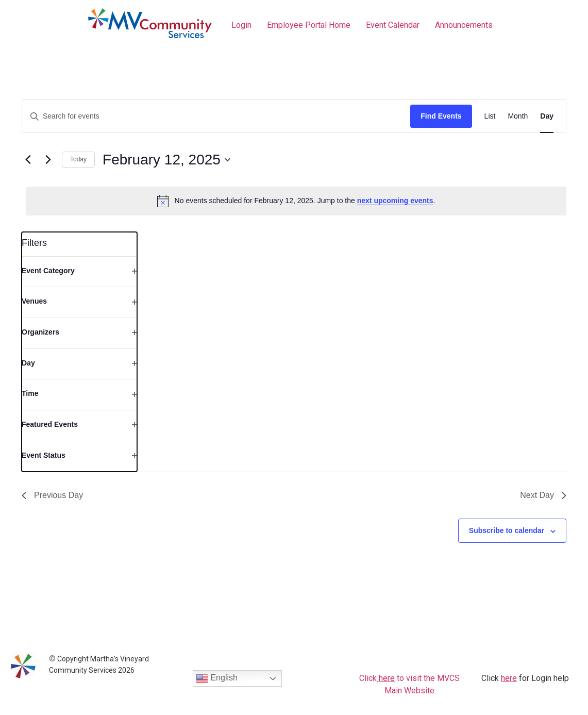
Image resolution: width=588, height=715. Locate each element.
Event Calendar (393, 25)
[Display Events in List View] (490, 116)
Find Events (441, 116)
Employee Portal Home (309, 25)
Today (78, 159)
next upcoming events (395, 201)
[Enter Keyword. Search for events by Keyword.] (216, 116)
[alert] (296, 201)
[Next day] (48, 160)
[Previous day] (28, 160)
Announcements (464, 25)
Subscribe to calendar (507, 530)
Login (241, 25)
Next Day (543, 495)
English (217, 678)
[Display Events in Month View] (518, 116)
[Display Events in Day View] (547, 116)
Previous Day (52, 495)
